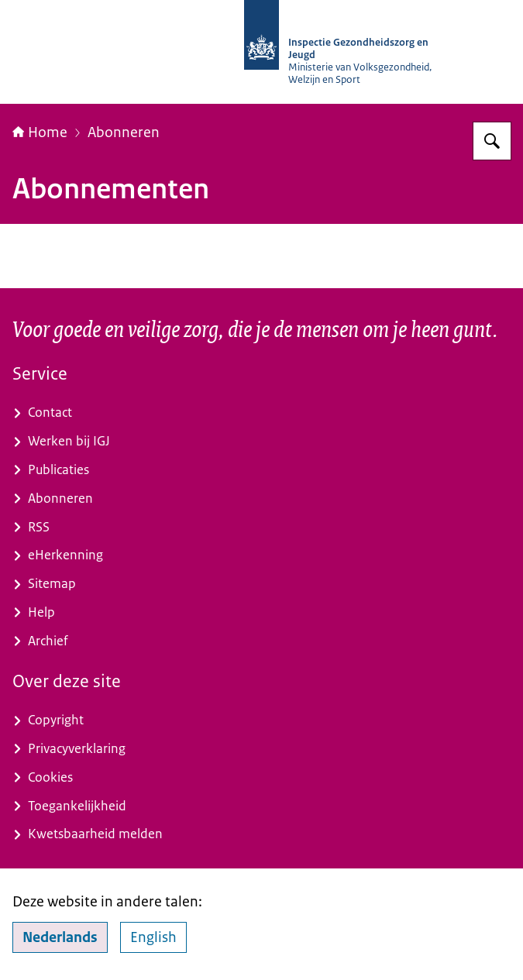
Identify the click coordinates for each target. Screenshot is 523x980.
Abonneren (124, 132)
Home (40, 132)
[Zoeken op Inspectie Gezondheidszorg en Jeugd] (492, 141)
